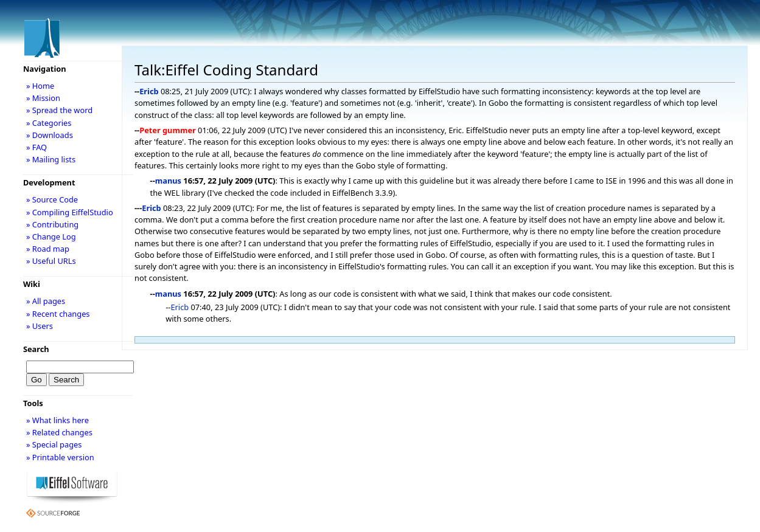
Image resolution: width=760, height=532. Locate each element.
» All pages (46, 301)
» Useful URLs (51, 261)
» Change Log (51, 237)
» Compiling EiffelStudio (70, 212)
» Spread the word (59, 110)
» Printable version (60, 457)
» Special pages (54, 444)
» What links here (58, 420)
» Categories (49, 123)
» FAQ (37, 147)
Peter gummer (168, 130)
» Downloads (50, 135)
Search (36, 349)
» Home (40, 86)
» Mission (43, 98)
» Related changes (59, 432)
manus (168, 181)
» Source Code (52, 199)
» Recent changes (58, 314)
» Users (40, 326)
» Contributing (52, 224)
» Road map (48, 249)
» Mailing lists (51, 159)
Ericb (149, 91)
